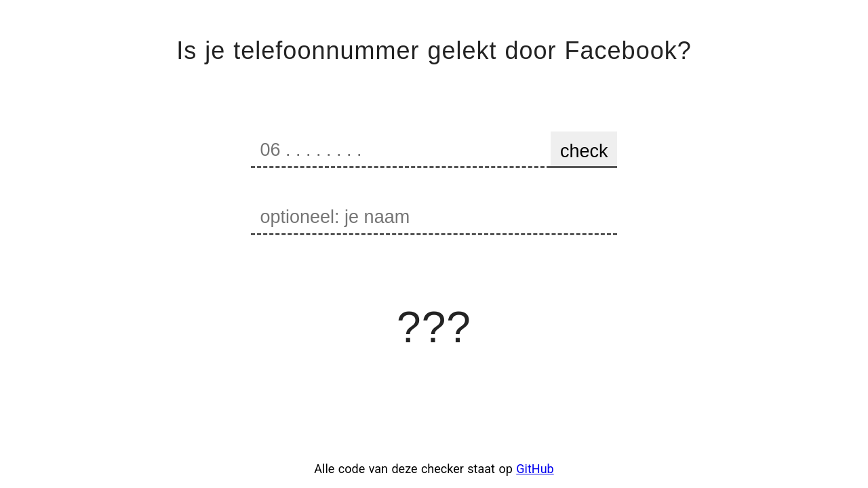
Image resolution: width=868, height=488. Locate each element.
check (584, 151)
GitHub (535, 469)
